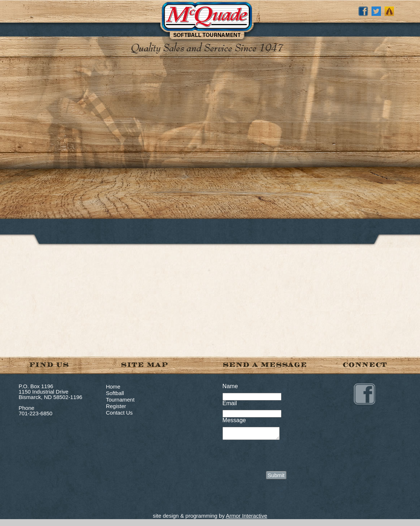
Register (116, 406)
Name (230, 386)
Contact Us (119, 413)
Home (113, 387)
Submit (276, 477)
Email (230, 403)
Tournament (120, 400)
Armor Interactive (246, 518)
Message (234, 420)
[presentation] (277, 457)
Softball (115, 393)
